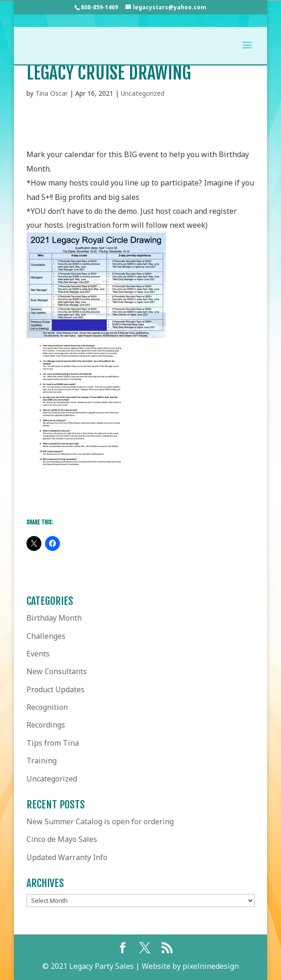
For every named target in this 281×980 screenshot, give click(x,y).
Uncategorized (143, 93)
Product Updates (56, 689)
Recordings (46, 725)
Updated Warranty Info (67, 857)
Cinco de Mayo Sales (62, 839)
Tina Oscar (52, 93)
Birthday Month (54, 618)
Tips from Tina (53, 743)
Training (42, 761)
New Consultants (57, 671)
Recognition (47, 707)
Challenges (46, 636)
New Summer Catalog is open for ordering (100, 821)
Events (38, 654)
